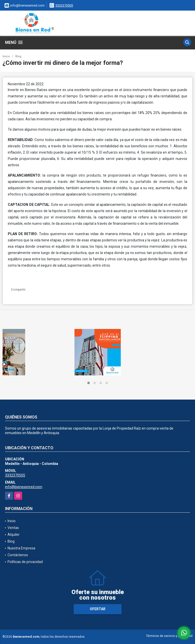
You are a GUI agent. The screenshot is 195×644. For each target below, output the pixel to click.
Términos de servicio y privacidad (169, 636)
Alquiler (14, 535)
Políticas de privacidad (25, 562)
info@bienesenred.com (24, 487)
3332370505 (64, 5)
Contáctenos (18, 555)
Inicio (6, 56)
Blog (18, 56)
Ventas (13, 528)
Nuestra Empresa (21, 548)
